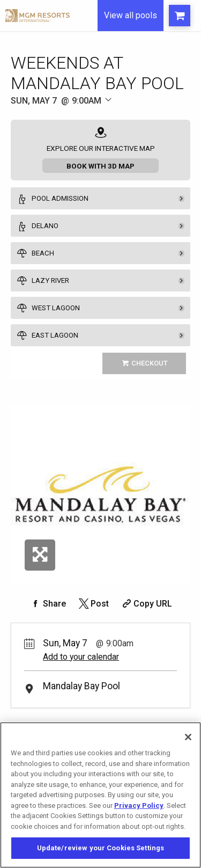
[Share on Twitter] (93, 604)
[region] (100, 795)
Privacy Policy (139, 805)
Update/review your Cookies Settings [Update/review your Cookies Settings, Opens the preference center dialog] (101, 848)
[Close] (188, 737)
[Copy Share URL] (146, 604)
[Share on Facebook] (48, 604)
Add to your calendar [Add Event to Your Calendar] (81, 657)
